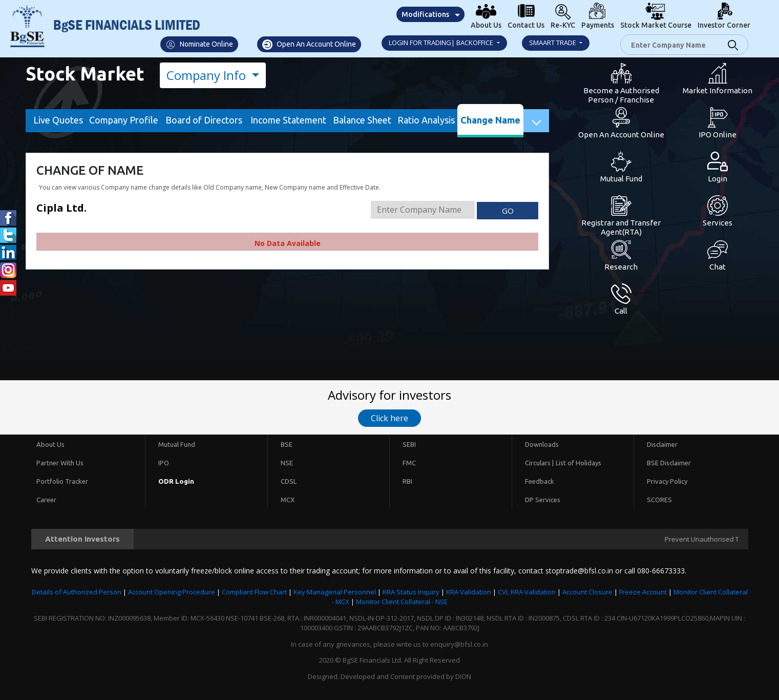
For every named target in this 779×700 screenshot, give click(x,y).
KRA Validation (469, 592)
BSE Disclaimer (669, 463)
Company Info (208, 75)
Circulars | (539, 463)
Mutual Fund (177, 444)
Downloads (542, 444)
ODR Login (176, 481)
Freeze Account (643, 592)
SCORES (659, 500)
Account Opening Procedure (172, 592)
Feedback (540, 481)
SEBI (409, 444)
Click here (389, 418)
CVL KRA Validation (527, 592)
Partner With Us (60, 463)
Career (46, 500)
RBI (407, 481)
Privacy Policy (667, 481)
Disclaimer (662, 444)
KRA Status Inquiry (411, 592)
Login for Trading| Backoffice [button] (442, 43)
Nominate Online (199, 45)
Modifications (425, 14)
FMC (409, 463)
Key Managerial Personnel (335, 592)
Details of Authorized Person (77, 592)
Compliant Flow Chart (254, 592)
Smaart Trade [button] (553, 43)
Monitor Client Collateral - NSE (402, 602)
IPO (164, 463)
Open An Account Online (309, 45)
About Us (50, 444)
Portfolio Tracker (62, 481)
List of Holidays (578, 463)
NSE (287, 463)
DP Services (543, 500)
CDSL (289, 481)
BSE (287, 444)
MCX (288, 500)
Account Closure (587, 592)
